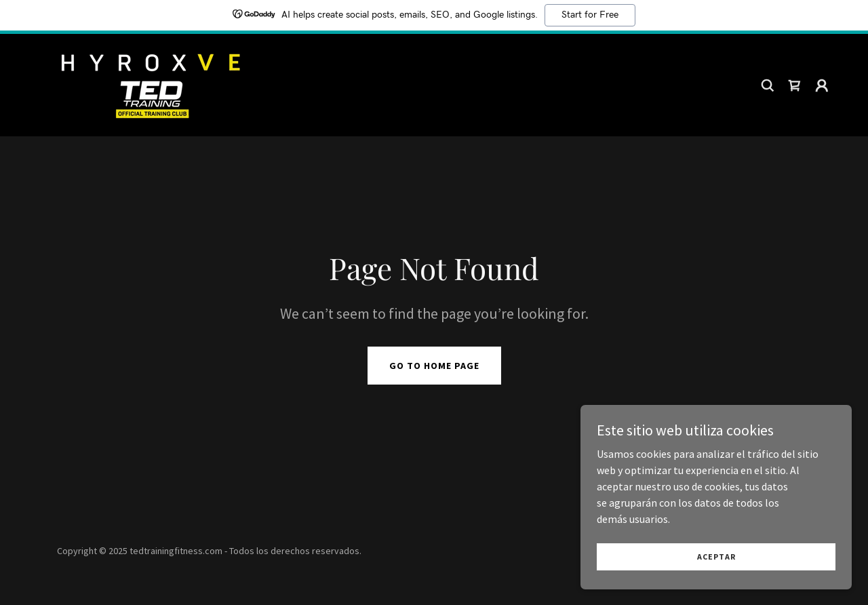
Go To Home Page (434, 366)
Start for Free (590, 15)
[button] (822, 85)
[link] (149, 83)
